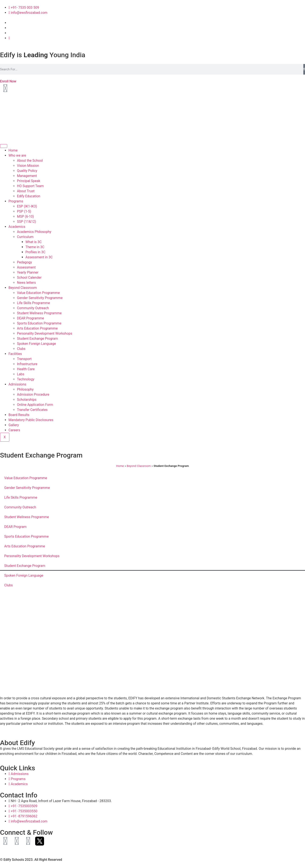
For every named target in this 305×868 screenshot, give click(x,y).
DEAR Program (15, 527)
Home (13, 150)
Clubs (21, 349)
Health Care (26, 369)
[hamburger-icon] (4, 146)
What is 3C (33, 242)
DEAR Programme (30, 318)
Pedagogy (24, 262)
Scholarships (27, 400)
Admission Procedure (33, 394)
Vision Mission (28, 166)
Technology (26, 379)
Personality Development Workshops (45, 333)
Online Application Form (35, 405)
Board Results (19, 415)
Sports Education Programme (39, 323)
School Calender (29, 278)
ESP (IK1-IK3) (27, 206)
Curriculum (25, 237)
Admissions (17, 384)
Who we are (17, 155)
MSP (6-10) (25, 216)
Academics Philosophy (34, 232)
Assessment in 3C (39, 257)
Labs (21, 374)
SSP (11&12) (26, 222)
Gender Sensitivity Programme (40, 298)
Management (27, 176)
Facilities (15, 354)
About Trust (26, 191)
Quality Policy (27, 171)
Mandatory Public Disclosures (31, 420)
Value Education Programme (38, 293)
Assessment (26, 267)
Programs (16, 201)
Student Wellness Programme (39, 313)
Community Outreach (33, 308)
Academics (17, 227)
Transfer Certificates (32, 410)
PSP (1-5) (24, 211)
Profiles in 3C (35, 252)
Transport (24, 359)
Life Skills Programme (33, 303)
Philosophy (25, 389)
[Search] (304, 69)
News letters (26, 283)
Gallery (14, 425)
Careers (14, 430)
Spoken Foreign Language (36, 344)
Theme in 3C (35, 247)
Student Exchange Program (37, 339)
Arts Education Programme (37, 328)
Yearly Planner (28, 272)
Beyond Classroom (23, 288)
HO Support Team (30, 186)
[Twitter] (9, 38)
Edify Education (29, 196)
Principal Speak (29, 181)
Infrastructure (27, 364)
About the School (30, 161)
